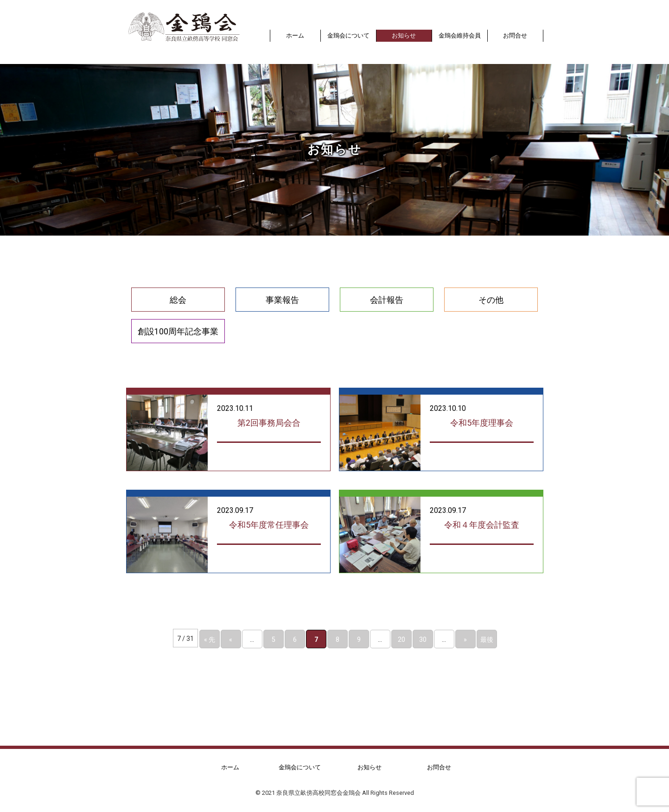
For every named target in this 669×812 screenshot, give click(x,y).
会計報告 (387, 300)
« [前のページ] (231, 639)
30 (423, 639)
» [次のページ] (465, 639)
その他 (491, 300)
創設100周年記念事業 (178, 331)
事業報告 (282, 300)
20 (401, 639)
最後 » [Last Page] (487, 641)
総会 (178, 300)
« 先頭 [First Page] (210, 641)
